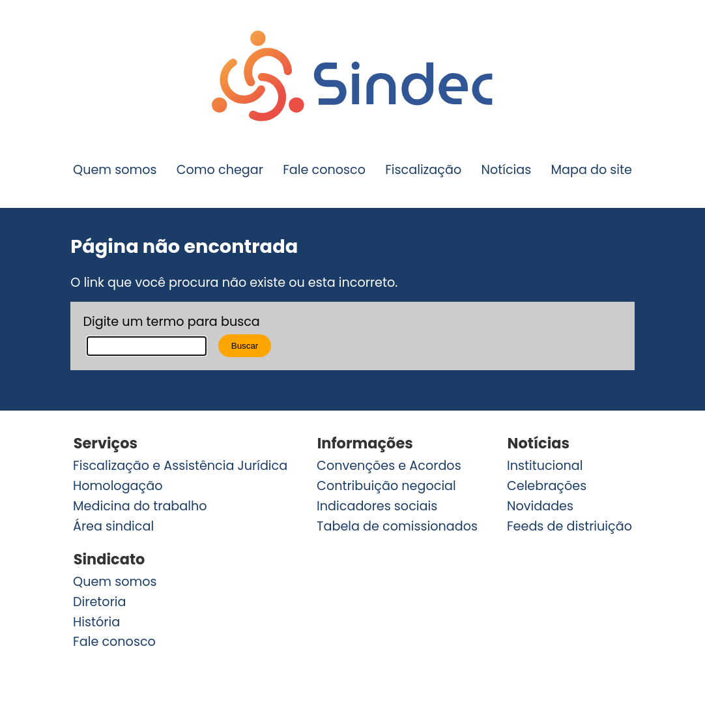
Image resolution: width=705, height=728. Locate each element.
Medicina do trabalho (140, 506)
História (96, 622)
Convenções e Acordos (389, 466)
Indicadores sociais (377, 506)
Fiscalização (423, 170)
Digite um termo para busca (171, 322)
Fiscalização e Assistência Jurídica (180, 466)
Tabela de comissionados (397, 526)
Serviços (106, 443)
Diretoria (99, 602)
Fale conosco (324, 170)
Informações (365, 443)
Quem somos (115, 170)
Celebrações (547, 486)
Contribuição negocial (386, 486)
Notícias (506, 170)
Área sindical (113, 526)
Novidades (540, 506)
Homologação (118, 486)
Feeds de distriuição (569, 526)
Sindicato (109, 559)
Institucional (545, 466)
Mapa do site (591, 170)
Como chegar (220, 170)
